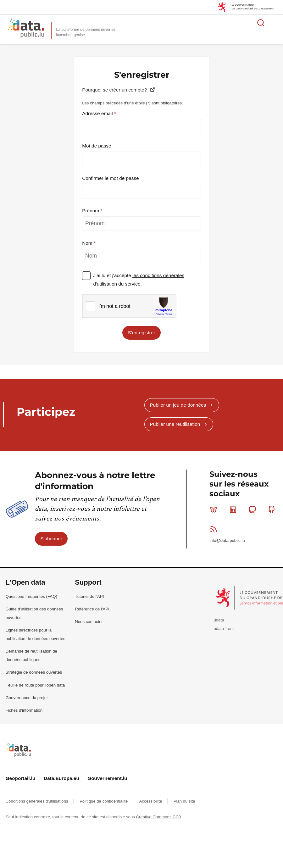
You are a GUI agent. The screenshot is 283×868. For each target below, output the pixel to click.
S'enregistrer (142, 333)
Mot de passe (97, 146)
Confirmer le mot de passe (111, 178)
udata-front (224, 629)
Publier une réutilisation (175, 424)
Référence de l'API (92, 609)
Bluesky (215, 509)
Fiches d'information (24, 710)
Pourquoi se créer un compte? (115, 90)
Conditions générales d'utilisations (38, 801)
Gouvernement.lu (107, 778)
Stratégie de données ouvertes (34, 672)
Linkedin (234, 509)
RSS (215, 529)
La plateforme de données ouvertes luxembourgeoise (86, 32)
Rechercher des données (261, 23)
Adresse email (98, 113)
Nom (88, 243)
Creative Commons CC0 (159, 817)
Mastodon (254, 509)
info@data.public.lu (227, 540)
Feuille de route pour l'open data (35, 685)
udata (219, 620)
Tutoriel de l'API (89, 596)
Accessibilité (151, 801)
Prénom (91, 211)
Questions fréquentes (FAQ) (31, 596)
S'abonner (51, 539)
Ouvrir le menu (275, 23)
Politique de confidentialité (104, 801)
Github (273, 509)
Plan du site (184, 801)
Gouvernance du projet (27, 698)
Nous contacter (89, 622)
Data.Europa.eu (61, 778)
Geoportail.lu (21, 778)
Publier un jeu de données (178, 405)
